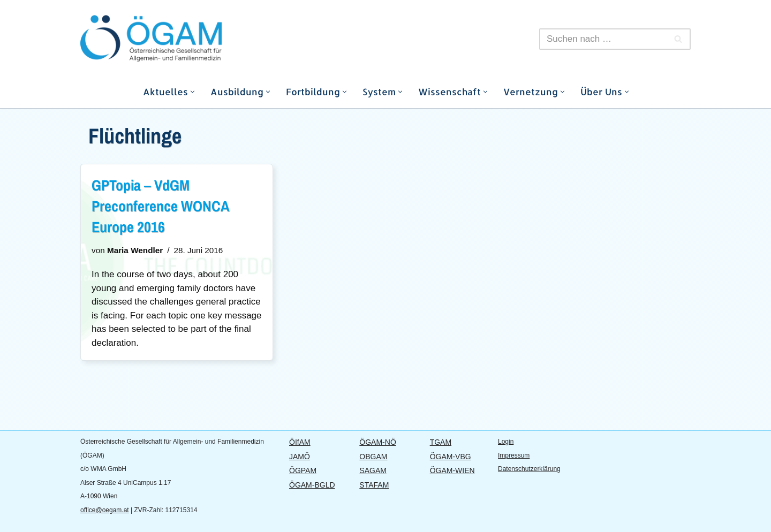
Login (506, 442)
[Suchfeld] (603, 39)
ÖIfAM (300, 442)
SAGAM (373, 470)
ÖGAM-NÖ (377, 442)
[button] (192, 92)
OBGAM (373, 457)
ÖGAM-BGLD (312, 485)
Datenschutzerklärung (529, 469)
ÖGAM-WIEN (452, 470)
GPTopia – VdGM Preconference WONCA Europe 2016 (160, 206)
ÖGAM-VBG (451, 457)
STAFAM (374, 485)
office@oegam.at (105, 510)
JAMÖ (300, 457)
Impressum (514, 455)
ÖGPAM (303, 470)
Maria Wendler (135, 250)
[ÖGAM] (177, 39)
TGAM (441, 442)
